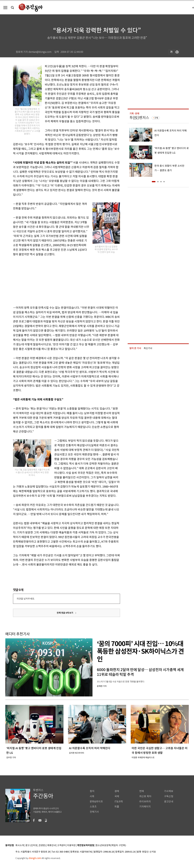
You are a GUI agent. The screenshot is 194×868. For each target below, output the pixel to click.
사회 (92, 796)
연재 (142, 791)
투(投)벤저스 (139, 118)
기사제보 (169, 791)
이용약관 (71, 845)
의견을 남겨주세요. (26, 599)
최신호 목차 (145, 796)
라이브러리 (145, 802)
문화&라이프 (96, 802)
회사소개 (20, 845)
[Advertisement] (59, 280)
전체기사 (94, 812)
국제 (117, 796)
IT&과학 (119, 802)
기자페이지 (145, 807)
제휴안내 (52, 845)
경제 (117, 791)
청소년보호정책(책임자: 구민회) (111, 845)
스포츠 (93, 807)
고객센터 (61, 845)
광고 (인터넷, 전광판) (36, 845)
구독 (156, 118)
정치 (92, 791)
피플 (117, 807)
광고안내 (169, 802)
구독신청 (169, 796)
